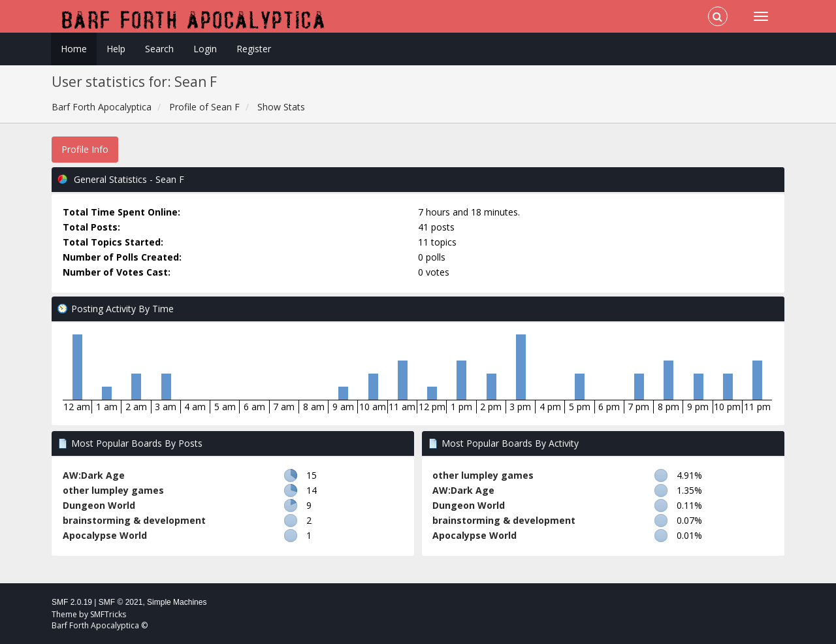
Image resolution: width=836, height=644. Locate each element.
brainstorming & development (134, 520)
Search (159, 49)
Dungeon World (99, 505)
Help (116, 49)
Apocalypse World (105, 535)
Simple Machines (177, 602)
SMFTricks (108, 614)
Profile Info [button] (85, 149)
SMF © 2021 (121, 602)
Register (254, 49)
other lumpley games (113, 490)
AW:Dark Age (94, 475)
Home (74, 49)
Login (205, 49)
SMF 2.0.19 (72, 602)
